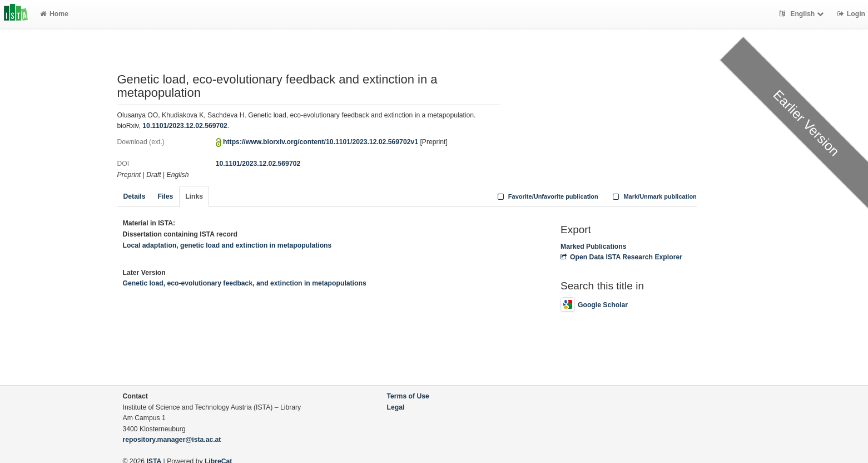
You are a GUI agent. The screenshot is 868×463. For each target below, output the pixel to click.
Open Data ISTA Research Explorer (621, 257)
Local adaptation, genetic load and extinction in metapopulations (227, 245)
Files (165, 196)
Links (194, 196)
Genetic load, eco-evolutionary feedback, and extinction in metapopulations (245, 283)
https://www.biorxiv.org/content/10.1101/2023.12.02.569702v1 (321, 142)
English (803, 14)
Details (135, 196)
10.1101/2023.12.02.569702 (185, 126)
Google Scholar (594, 305)
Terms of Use (408, 396)
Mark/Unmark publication (654, 196)
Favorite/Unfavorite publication (547, 196)
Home (54, 14)
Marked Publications (594, 247)
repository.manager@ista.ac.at (172, 440)
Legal (396, 407)
